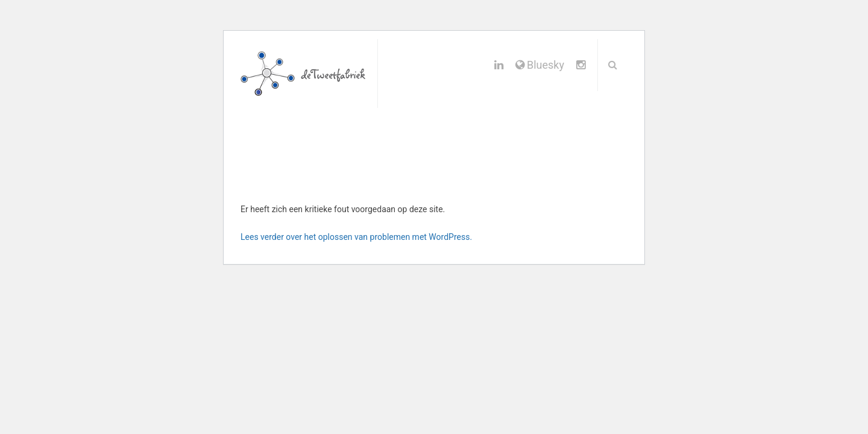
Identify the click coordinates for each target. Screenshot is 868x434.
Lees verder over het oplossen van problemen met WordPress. (356, 237)
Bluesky (540, 65)
